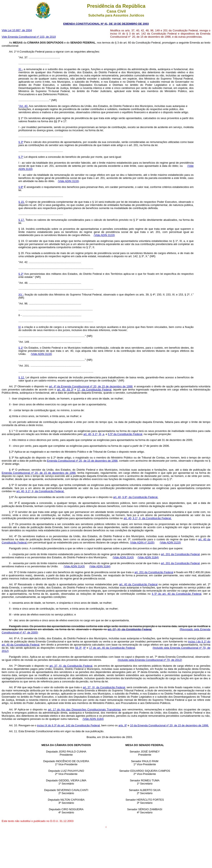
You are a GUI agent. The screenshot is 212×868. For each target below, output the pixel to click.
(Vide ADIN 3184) (148, 557)
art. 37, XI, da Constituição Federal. (130, 629)
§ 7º (21, 157)
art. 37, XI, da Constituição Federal (71, 666)
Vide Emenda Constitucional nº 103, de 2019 (29, 37)
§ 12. (22, 377)
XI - (21, 69)
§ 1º (21, 348)
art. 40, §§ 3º (65, 390)
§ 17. (22, 220)
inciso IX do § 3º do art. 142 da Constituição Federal (68, 725)
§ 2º (21, 274)
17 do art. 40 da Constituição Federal (112, 648)
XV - (21, 295)
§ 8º (21, 187)
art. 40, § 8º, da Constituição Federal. (136, 497)
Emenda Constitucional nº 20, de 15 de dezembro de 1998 (82, 461)
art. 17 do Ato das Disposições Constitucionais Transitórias (84, 709)
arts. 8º (123, 725)
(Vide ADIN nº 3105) (142, 542)
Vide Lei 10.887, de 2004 (17, 30)
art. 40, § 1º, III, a (94, 434)
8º (85, 648)
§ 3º (21, 142)
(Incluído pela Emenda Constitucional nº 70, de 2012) (150, 660)
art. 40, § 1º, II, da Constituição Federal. (40, 491)
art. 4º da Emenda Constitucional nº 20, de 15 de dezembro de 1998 (91, 386)
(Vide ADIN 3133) (69, 181)
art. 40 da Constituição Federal (138, 584)
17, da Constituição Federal (94, 390)
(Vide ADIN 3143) (123, 557)
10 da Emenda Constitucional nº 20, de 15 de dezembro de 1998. (169, 725)
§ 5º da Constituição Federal (125, 434)
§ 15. (21, 202)
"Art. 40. (23, 106)
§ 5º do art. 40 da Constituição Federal (177, 594)
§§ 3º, (79, 648)
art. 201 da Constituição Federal (180, 554)
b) (20, 327)
